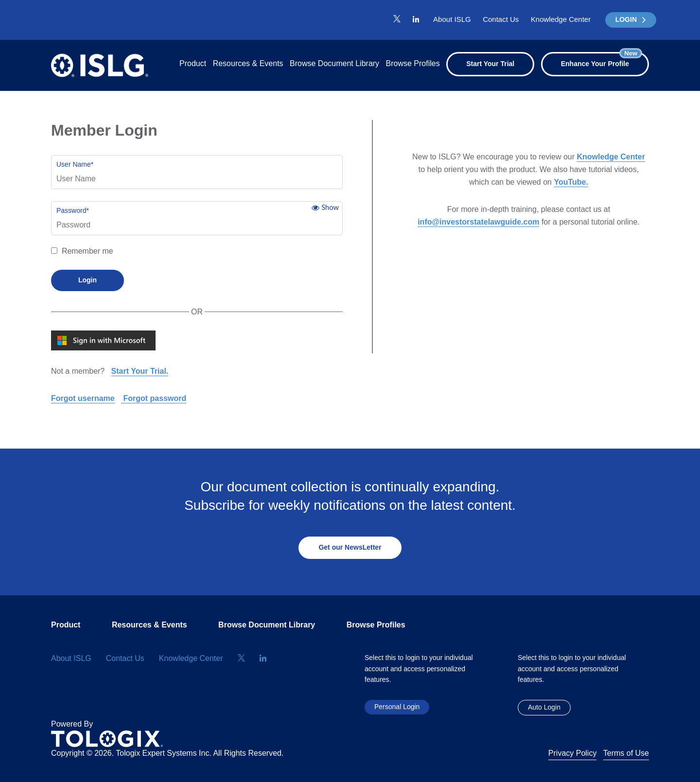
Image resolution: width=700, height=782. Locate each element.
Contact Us (501, 19)
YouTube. (571, 182)
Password (73, 210)
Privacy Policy (573, 753)
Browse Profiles (413, 63)
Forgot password (154, 398)
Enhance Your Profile (601, 60)
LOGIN (631, 19)
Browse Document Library (334, 63)
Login (87, 280)
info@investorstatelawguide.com (478, 222)
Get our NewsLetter (350, 547)
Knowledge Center (561, 19)
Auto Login (544, 707)
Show (330, 208)
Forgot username (83, 398)
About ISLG (452, 19)
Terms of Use (626, 753)
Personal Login (397, 707)
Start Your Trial (490, 64)
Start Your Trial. (140, 371)
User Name (75, 164)
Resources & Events (248, 63)
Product (193, 63)
